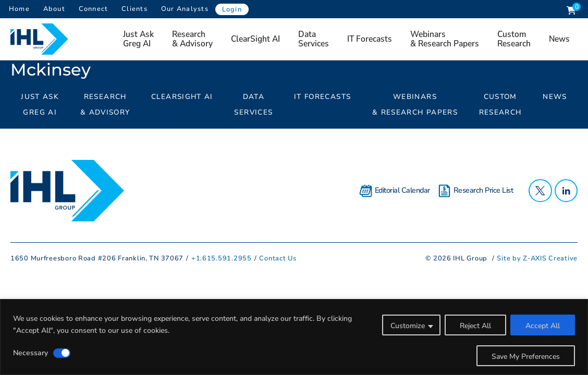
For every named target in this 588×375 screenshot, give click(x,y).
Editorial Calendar (394, 191)
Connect (94, 9)
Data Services (314, 39)
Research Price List (475, 191)
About (54, 9)
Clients (134, 9)
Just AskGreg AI (138, 39)
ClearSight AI (255, 39)
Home (19, 9)
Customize (408, 326)
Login (232, 9)
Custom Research (514, 39)
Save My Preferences (526, 357)
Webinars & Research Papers (445, 39)
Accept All (543, 326)
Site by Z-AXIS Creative (537, 258)
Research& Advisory (192, 39)
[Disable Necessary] (62, 353)
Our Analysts (185, 9)
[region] (294, 337)
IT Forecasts (370, 39)
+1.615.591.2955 (222, 258)
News (559, 39)
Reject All (475, 326)
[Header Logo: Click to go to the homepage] (42, 39)
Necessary (30, 353)
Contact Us (278, 258)
